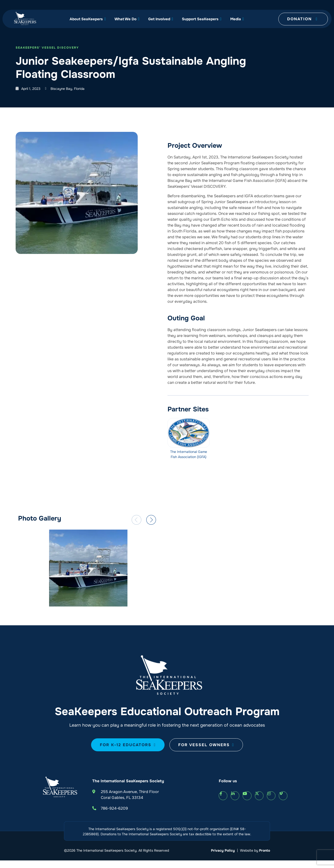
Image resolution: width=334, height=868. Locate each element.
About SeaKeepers (88, 19)
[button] (136, 520)
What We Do (127, 19)
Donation (302, 19)
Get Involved (161, 19)
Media (237, 19)
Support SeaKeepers (202, 19)
